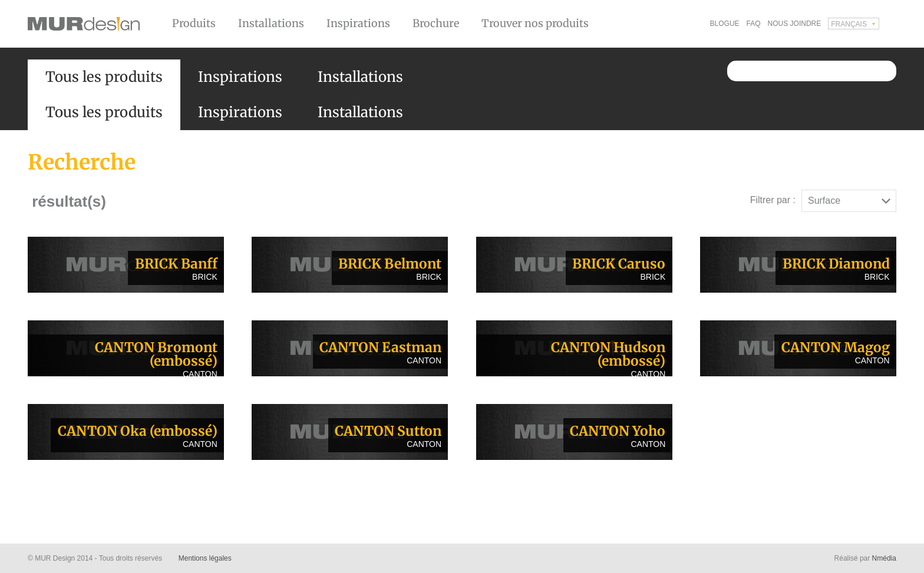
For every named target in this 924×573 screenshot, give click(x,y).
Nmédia (884, 558)
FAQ (754, 24)
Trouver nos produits (535, 23)
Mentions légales (205, 558)
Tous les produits (104, 77)
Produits (194, 23)
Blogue (725, 24)
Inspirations (358, 23)
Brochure (436, 23)
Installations (271, 23)
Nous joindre (795, 24)
